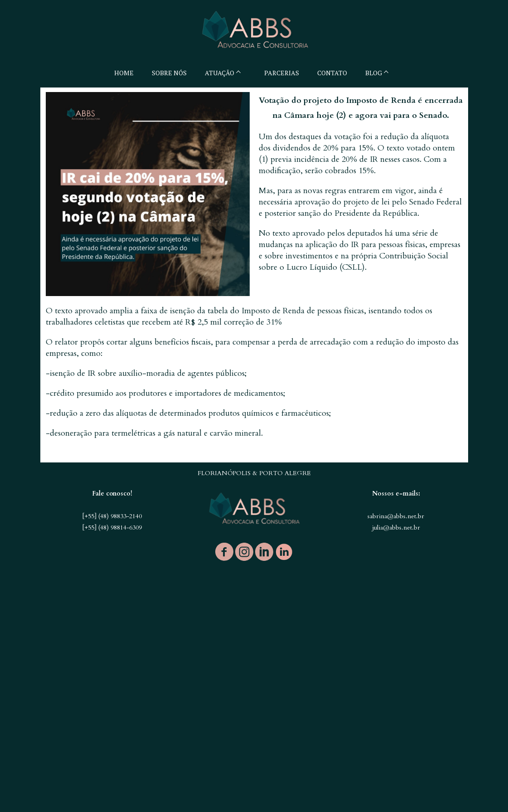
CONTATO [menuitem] (332, 73)
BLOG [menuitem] (374, 73)
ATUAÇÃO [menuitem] (220, 73)
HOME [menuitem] (124, 73)
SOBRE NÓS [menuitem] (169, 73)
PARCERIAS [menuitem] (282, 73)
